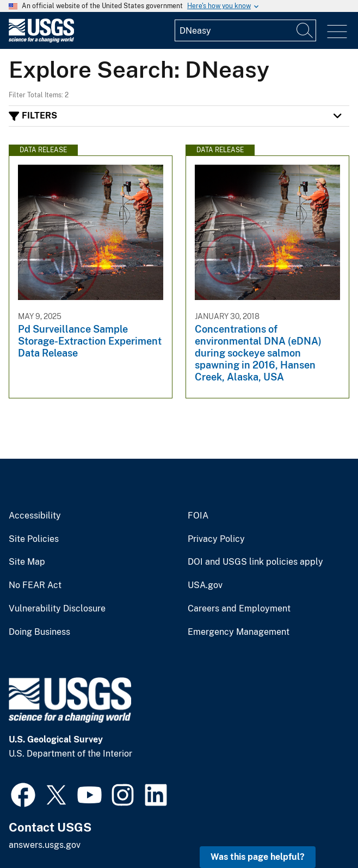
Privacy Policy (216, 539)
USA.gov (205, 585)
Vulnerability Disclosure (57, 609)
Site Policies (34, 539)
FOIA (198, 516)
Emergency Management (239, 632)
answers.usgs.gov (45, 845)
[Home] (41, 40)
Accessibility (35, 516)
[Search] (305, 30)
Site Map (27, 562)
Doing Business (39, 632)
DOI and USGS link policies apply (255, 562)
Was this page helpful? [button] (258, 857)
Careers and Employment (239, 609)
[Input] (245, 30)
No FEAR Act (35, 585)
